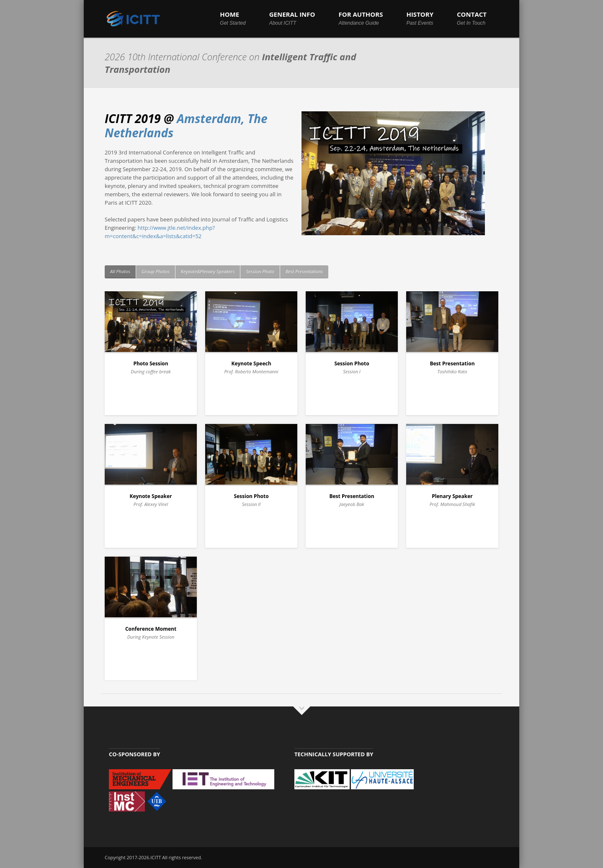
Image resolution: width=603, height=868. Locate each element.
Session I (352, 371)
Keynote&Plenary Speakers (208, 271)
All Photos (120, 271)
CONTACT (472, 18)
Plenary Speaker (452, 496)
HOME (233, 18)
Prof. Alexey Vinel (151, 504)
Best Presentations (304, 271)
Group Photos (156, 271)
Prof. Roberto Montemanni (251, 371)
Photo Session (151, 363)
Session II (251, 504)
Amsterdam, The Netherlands (186, 126)
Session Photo (260, 271)
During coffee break (151, 371)
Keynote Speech (251, 363)
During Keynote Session (151, 637)
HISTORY (420, 18)
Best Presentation (452, 363)
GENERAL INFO (292, 18)
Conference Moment (151, 629)
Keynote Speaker (151, 496)
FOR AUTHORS (361, 18)
